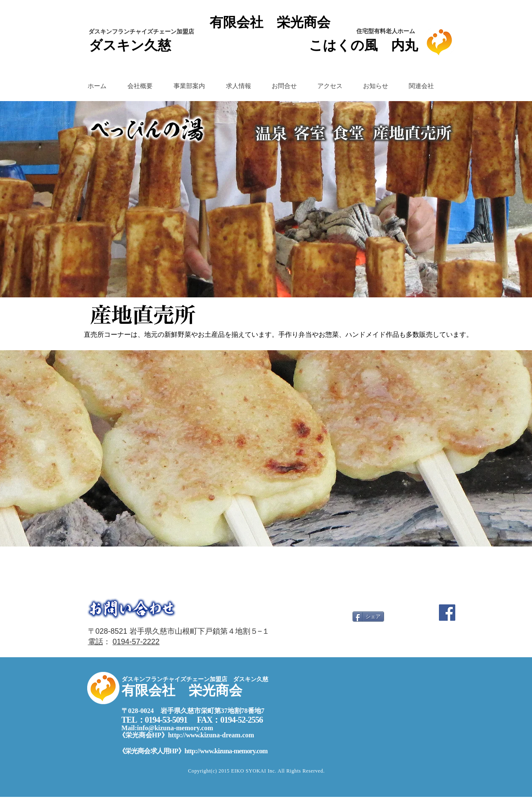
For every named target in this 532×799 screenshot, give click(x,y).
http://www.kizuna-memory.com (226, 751)
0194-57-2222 (136, 642)
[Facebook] (447, 613)
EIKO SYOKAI (249, 771)
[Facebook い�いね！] (405, 637)
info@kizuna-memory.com (175, 728)
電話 (96, 642)
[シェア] (368, 617)
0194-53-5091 (166, 720)
